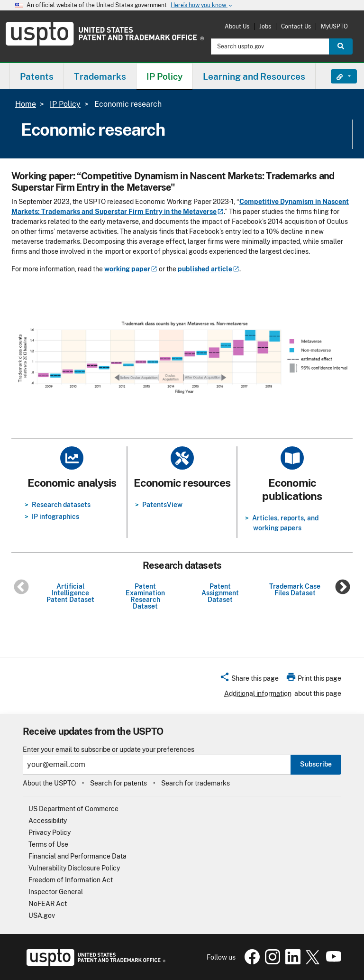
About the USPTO (49, 783)
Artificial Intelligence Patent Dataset (70, 593)
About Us (237, 26)
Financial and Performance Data (77, 856)
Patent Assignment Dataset (220, 593)
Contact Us (296, 26)
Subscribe (316, 764)
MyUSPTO (334, 26)
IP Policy (65, 104)
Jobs (265, 26)
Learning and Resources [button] (254, 76)
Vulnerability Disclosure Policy (74, 868)
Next (343, 588)
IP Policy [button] (164, 76)
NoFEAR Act (48, 904)
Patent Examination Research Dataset (145, 596)
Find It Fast (337, 76)
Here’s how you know (202, 5)
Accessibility (48, 821)
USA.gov (42, 915)
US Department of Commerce (73, 809)
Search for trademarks (196, 783)
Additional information (258, 693)
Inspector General (56, 892)
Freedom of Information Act (71, 880)
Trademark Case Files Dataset (295, 590)
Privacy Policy (50, 832)
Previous (21, 588)
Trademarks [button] (100, 76)
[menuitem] (37, 76)
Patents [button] (37, 76)
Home (26, 104)
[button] (249, 680)
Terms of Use (48, 844)
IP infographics (55, 517)
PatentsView (162, 505)
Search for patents (118, 783)
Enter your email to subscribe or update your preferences (109, 750)
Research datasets (61, 505)
